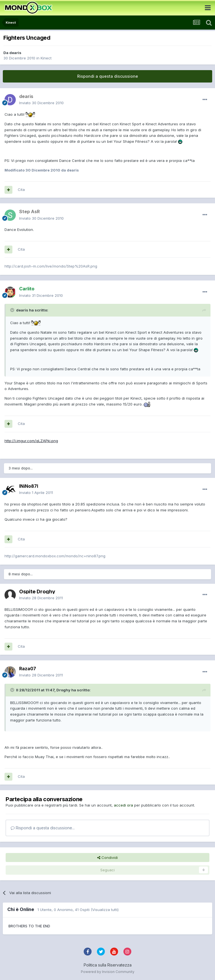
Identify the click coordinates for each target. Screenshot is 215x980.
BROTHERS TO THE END (29, 926)
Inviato (41, 103)
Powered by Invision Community (108, 972)
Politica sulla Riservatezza (108, 965)
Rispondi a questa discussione (108, 76)
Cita (21, 190)
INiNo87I (29, 486)
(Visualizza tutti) (105, 910)
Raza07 (28, 669)
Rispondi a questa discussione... (43, 828)
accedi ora (123, 805)
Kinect (46, 58)
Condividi (108, 857)
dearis (15, 53)
